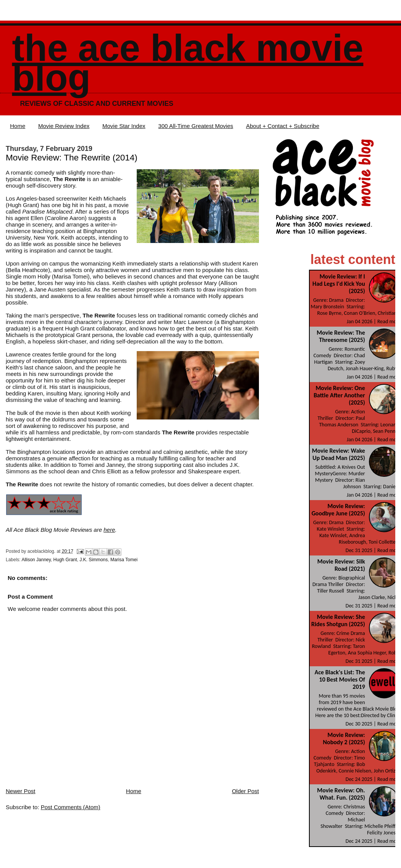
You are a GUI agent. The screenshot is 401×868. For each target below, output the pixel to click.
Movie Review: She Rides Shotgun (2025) (338, 620)
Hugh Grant (65, 560)
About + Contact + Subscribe (283, 126)
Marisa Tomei (124, 560)
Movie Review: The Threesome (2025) (341, 336)
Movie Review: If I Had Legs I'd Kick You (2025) (339, 284)
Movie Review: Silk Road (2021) (341, 565)
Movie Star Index (124, 126)
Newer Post (21, 791)
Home (18, 126)
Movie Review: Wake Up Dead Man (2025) (339, 454)
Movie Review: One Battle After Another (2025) (339, 395)
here (109, 530)
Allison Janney (36, 560)
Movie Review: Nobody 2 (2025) (344, 738)
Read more (389, 321)
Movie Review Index (64, 126)
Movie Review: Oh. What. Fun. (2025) (341, 794)
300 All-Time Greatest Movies (196, 126)
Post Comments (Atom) (71, 807)
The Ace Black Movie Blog (188, 63)
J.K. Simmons (94, 560)
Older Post (245, 791)
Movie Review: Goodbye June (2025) (338, 510)
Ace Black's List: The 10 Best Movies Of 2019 (340, 679)
